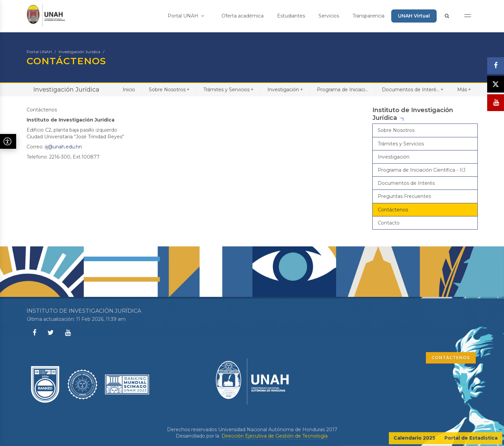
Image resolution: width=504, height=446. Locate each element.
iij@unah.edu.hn (63, 147)
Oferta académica (243, 16)
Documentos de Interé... (413, 89)
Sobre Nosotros (169, 89)
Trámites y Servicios (228, 89)
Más (464, 89)
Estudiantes (291, 16)
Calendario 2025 (414, 438)
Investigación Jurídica (79, 52)
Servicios (329, 16)
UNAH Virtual (414, 16)
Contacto (389, 223)
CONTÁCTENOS (451, 358)
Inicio (129, 90)
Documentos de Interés (406, 183)
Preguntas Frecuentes (404, 196)
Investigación (285, 89)
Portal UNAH (186, 16)
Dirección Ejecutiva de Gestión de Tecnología (275, 436)
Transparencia (368, 16)
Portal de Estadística (471, 438)
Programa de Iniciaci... (342, 90)
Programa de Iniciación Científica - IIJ (422, 170)
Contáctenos (393, 210)
